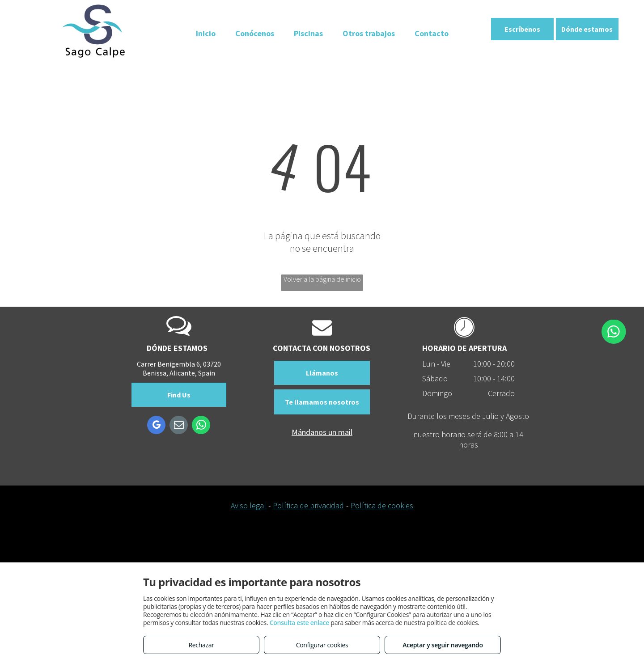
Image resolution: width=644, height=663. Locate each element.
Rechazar (201, 645)
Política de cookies (382, 505)
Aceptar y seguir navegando (443, 645)
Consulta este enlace (299, 623)
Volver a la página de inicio (322, 279)
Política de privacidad (308, 505)
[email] (179, 426)
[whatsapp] (201, 426)
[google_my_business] (156, 426)
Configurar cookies (322, 645)
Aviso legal (248, 505)
